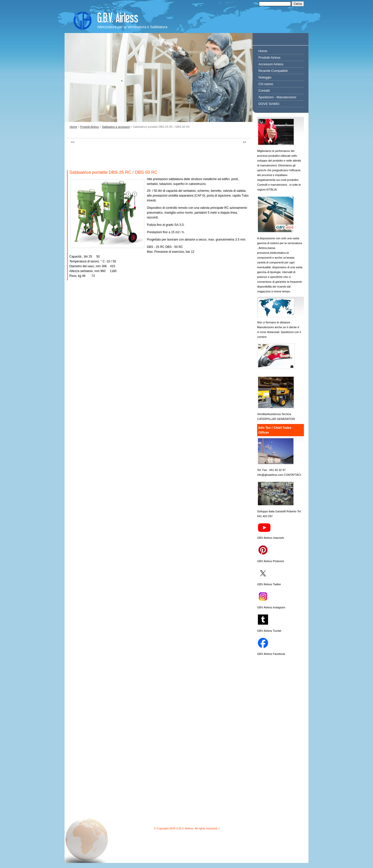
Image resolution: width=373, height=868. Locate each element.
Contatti (264, 91)
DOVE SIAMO (269, 104)
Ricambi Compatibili (273, 71)
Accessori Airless (271, 64)
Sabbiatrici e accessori (116, 127)
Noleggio (265, 77)
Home (73, 127)
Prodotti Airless (90, 127)
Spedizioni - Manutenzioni (277, 97)
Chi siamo (266, 84)
